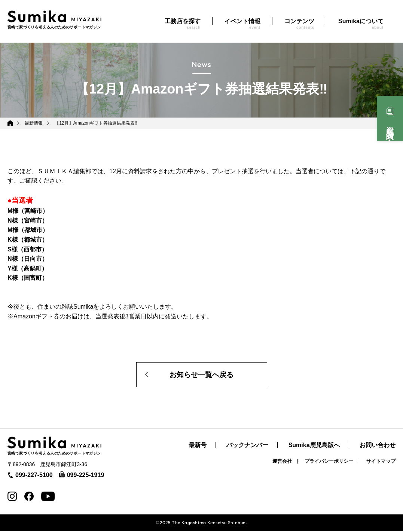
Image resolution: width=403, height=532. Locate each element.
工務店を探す (183, 24)
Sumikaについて (361, 24)
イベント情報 (242, 24)
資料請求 (390, 125)
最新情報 (34, 123)
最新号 (198, 446)
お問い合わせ (378, 446)
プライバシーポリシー (329, 462)
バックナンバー (247, 446)
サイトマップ (381, 462)
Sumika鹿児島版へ (314, 446)
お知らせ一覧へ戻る (202, 375)
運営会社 (282, 462)
